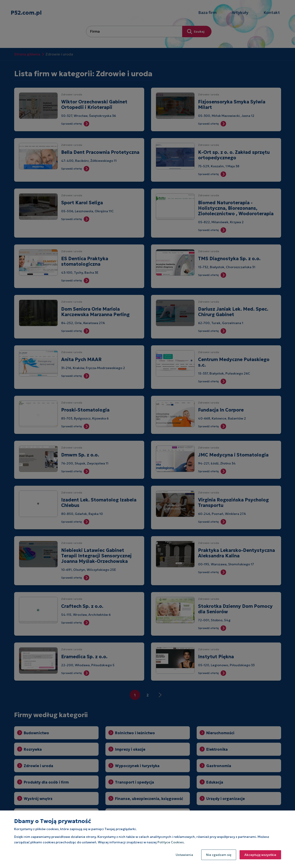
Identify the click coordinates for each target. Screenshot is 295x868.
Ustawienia (184, 855)
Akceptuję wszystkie (260, 855)
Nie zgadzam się (219, 855)
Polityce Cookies (171, 842)
